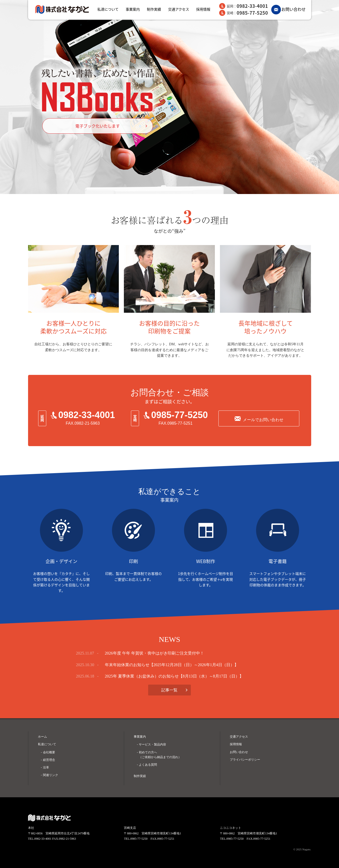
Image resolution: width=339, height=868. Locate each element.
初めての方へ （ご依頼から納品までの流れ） (160, 755)
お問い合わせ (293, 9)
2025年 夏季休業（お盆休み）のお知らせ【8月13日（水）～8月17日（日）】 (174, 676)
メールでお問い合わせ (263, 420)
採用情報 (203, 9)
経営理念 (49, 760)
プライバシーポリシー (245, 760)
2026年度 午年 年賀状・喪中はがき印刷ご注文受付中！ (154, 653)
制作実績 (154, 9)
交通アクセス (179, 9)
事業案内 (133, 9)
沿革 (46, 767)
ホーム (42, 737)
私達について (108, 9)
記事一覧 (169, 690)
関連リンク (51, 775)
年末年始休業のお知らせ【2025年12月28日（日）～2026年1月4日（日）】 (172, 665)
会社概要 (49, 752)
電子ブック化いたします (98, 126)
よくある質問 (148, 765)
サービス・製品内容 (152, 744)
